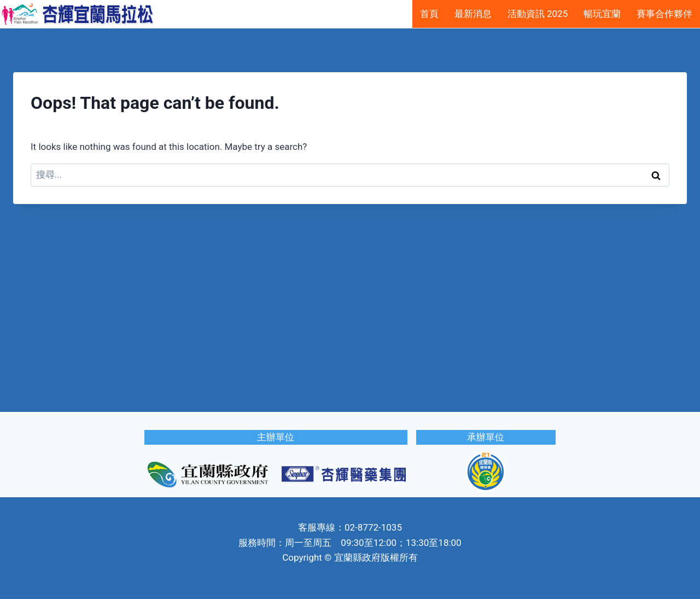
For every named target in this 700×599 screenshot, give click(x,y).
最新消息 (473, 14)
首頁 (429, 14)
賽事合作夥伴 (664, 14)
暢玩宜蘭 (602, 14)
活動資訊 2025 (538, 14)
